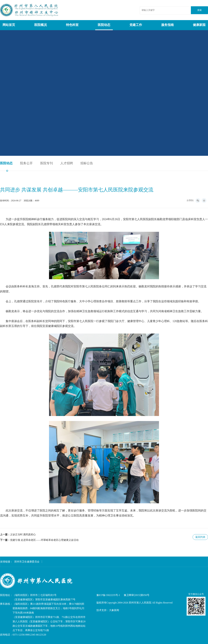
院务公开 (26, 163)
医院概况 (41, 25)
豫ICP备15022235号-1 (108, 595)
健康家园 (199, 25)
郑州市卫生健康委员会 (27, 562)
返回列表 (200, 537)
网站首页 (9, 25)
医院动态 (104, 25)
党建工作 (136, 25)
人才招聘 (67, 163)
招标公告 (87, 163)
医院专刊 (47, 163)
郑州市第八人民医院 (30, 10)
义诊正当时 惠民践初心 (23, 534)
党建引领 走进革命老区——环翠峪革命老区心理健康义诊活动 (44, 540)
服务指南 (167, 25)
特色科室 (72, 25)
